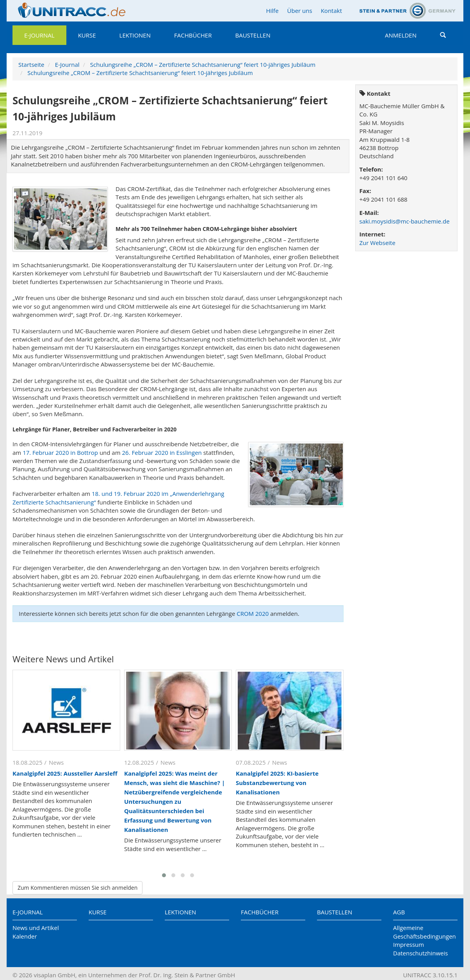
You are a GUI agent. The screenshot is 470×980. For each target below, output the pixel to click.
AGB (399, 912)
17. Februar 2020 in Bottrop (60, 452)
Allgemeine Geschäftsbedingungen (425, 932)
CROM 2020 (253, 613)
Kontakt (331, 11)
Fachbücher (193, 35)
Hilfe (272, 11)
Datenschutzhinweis (420, 953)
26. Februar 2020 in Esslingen (162, 452)
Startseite (31, 64)
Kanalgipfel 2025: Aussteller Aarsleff (65, 773)
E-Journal (39, 35)
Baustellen (253, 35)
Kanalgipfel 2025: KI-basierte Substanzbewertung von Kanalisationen (277, 783)
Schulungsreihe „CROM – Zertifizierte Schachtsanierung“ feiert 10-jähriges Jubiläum (203, 64)
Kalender (25, 936)
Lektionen (135, 35)
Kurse (87, 35)
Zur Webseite (377, 243)
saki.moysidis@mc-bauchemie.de (405, 221)
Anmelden (401, 35)
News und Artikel (36, 928)
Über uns (300, 11)
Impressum (409, 944)
